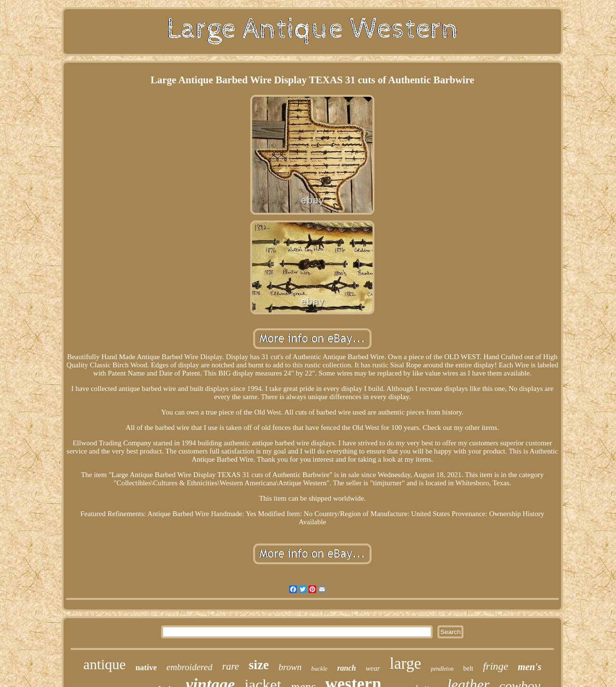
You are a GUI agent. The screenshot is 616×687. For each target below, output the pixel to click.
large (405, 663)
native (146, 668)
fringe (495, 666)
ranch (347, 668)
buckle (320, 668)
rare (230, 666)
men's (530, 667)
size (259, 665)
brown (290, 667)
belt (468, 668)
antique (104, 664)
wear (373, 668)
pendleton (442, 669)
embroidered (190, 667)
